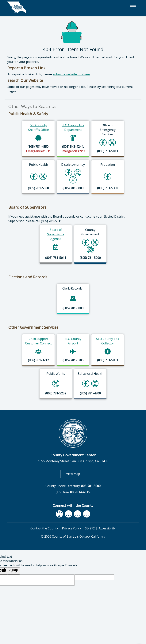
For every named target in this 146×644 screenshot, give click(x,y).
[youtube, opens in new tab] (69, 514)
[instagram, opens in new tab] (87, 514)
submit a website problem (71, 74)
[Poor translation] (14, 571)
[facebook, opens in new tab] (59, 514)
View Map (76, 474)
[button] (133, 7)
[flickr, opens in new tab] (78, 514)
